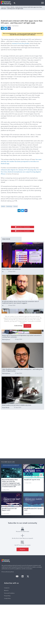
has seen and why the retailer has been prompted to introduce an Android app (21, 161)
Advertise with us (11, 583)
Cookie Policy (7, 598)
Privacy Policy (7, 596)
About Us (6, 590)
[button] (14, 3)
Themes (15, 206)
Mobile (13, 7)
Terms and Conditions (9, 593)
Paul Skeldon (15, 26)
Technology (9, 206)
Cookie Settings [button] (18, 326)
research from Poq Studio (21, 43)
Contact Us (7, 588)
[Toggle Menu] (42, 3)
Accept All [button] (27, 327)
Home (8, 7)
